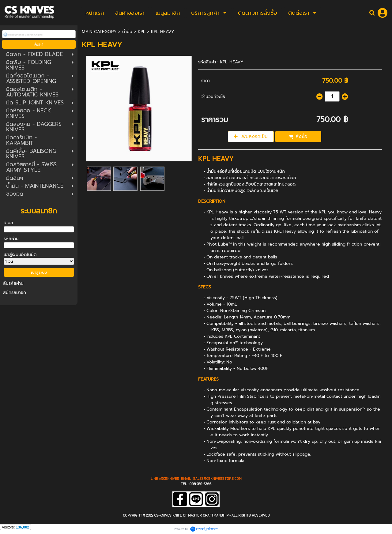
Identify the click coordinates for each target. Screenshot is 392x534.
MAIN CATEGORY (99, 32)
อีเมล (8, 223)
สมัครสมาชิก (15, 293)
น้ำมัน (127, 32)
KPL (142, 32)
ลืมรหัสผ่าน (13, 283)
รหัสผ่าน (11, 239)
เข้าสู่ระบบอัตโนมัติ (20, 255)
